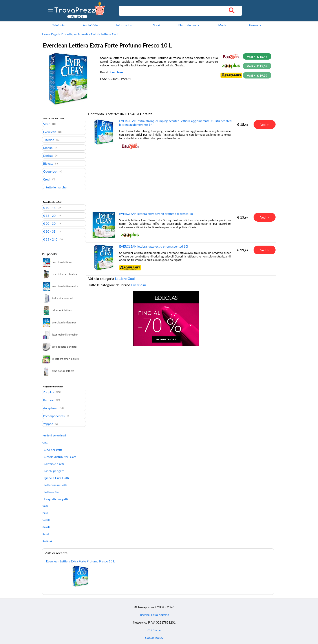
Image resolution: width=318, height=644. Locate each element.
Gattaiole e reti (54, 464)
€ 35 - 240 (50, 239)
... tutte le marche (55, 187)
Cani (45, 506)
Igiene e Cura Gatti (56, 478)
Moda (222, 25)
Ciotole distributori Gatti (60, 457)
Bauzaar (48, 400)
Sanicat (48, 155)
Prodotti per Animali (74, 34)
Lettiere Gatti (110, 34)
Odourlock (50, 171)
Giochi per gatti (54, 471)
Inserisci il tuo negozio (154, 615)
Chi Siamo (154, 630)
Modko (48, 148)
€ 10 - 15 (49, 208)
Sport (157, 25)
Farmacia (255, 25)
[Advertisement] (166, 181)
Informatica (124, 25)
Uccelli (46, 520)
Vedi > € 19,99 (257, 76)
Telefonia (58, 25)
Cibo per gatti (53, 450)
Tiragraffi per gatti (56, 499)
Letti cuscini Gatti (55, 485)
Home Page (50, 34)
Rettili (46, 534)
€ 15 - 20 (49, 215)
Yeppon (48, 424)
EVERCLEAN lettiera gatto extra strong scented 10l (154, 246)
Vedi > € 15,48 (257, 57)
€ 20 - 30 (49, 223)
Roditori (47, 541)
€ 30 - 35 (49, 231)
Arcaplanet (50, 408)
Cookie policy (154, 638)
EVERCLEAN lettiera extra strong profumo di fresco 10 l (157, 214)
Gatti (94, 34)
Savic (47, 124)
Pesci (46, 513)
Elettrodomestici (189, 25)
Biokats (48, 163)
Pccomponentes (54, 416)
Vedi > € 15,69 (257, 66)
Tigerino (49, 140)
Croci (47, 179)
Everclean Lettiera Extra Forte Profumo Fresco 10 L (80, 561)
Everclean (116, 72)
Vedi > (265, 125)
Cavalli (46, 527)
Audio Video (91, 25)
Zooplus (48, 392)
